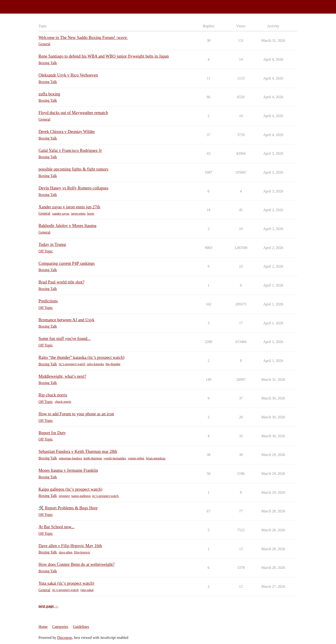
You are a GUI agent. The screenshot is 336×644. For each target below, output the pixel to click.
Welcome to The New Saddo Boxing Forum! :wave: (83, 38)
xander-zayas (61, 214)
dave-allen (66, 552)
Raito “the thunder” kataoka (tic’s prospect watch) (81, 357)
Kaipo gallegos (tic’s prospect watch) (70, 489)
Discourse (65, 638)
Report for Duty (52, 433)
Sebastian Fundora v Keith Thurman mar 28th (78, 451)
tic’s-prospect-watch (72, 364)
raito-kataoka (95, 364)
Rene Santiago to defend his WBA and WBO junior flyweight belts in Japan (104, 56)
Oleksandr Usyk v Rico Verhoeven (68, 75)
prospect (64, 496)
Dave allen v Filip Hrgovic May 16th (70, 546)
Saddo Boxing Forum (18, 5)
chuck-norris (63, 402)
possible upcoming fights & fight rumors (73, 169)
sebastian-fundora (70, 458)
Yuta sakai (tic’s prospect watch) (66, 583)
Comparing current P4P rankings (67, 263)
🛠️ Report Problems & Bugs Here (68, 508)
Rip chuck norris (53, 395)
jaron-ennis (78, 214)
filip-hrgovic (82, 552)
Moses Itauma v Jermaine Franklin (68, 470)
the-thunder (113, 364)
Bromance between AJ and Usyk (66, 320)
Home (43, 627)
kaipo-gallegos (81, 496)
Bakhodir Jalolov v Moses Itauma (67, 226)
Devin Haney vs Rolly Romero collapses (73, 188)
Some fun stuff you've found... (65, 339)
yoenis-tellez (136, 458)
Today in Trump (52, 245)
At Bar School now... (56, 527)
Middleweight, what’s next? (62, 376)
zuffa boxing (49, 94)
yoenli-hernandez (115, 458)
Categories (60, 627)
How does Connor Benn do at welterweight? (77, 564)
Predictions (48, 301)
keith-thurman (93, 458)
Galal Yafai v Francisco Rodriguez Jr (70, 150)
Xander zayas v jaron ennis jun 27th (69, 207)
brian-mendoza (156, 458)
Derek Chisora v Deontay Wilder (67, 132)
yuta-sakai (87, 590)
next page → (48, 606)
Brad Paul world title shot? (61, 282)
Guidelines (81, 627)
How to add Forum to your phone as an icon (76, 414)
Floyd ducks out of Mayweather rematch (73, 113)
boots (91, 214)
